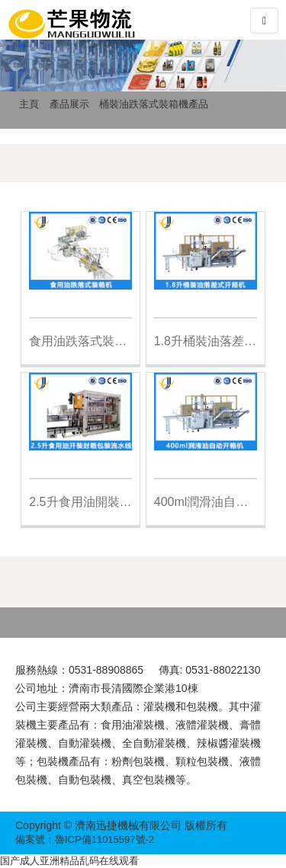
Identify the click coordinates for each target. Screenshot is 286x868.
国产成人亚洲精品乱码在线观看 (69, 861)
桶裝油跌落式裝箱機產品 (154, 104)
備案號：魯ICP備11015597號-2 (85, 839)
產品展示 (69, 104)
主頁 (29, 104)
